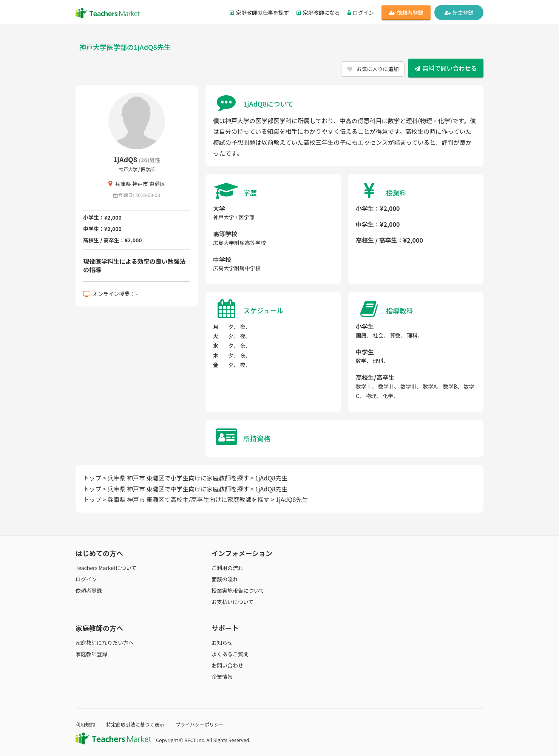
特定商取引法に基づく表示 (135, 724)
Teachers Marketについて (106, 568)
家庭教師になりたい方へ (105, 643)
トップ (92, 478)
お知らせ (222, 643)
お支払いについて (233, 602)
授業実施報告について (238, 590)
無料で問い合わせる (446, 68)
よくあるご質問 (230, 654)
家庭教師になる (318, 12)
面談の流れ (225, 579)
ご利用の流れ (227, 568)
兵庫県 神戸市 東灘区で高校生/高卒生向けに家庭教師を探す (188, 499)
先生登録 (459, 12)
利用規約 (85, 724)
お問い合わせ (227, 665)
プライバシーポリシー (200, 724)
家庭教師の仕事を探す (259, 12)
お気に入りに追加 (373, 69)
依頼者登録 (406, 12)
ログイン (361, 12)
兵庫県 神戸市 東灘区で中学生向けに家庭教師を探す (178, 489)
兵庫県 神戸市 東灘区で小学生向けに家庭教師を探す (178, 478)
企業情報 (222, 677)
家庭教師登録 (91, 654)
